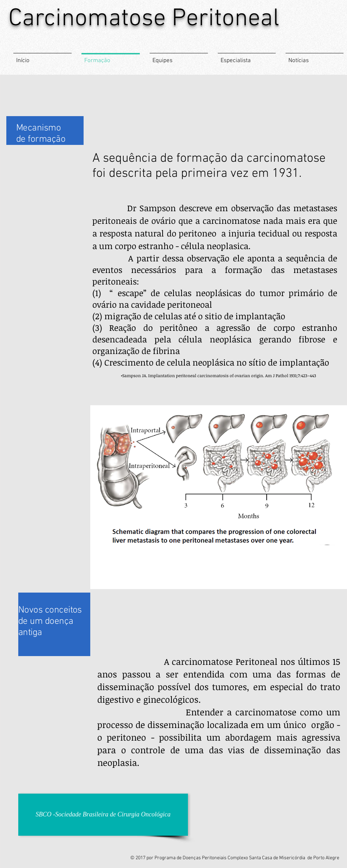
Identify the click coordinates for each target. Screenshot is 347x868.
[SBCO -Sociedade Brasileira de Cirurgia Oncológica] (103, 815)
